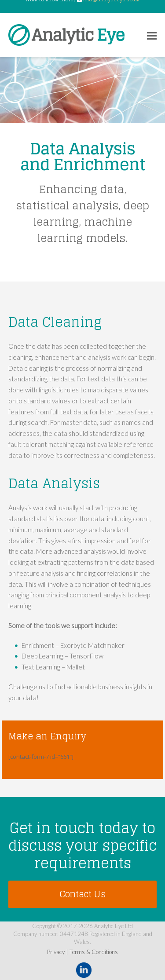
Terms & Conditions (94, 952)
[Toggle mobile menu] (152, 35)
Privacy (56, 952)
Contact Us (82, 894)
